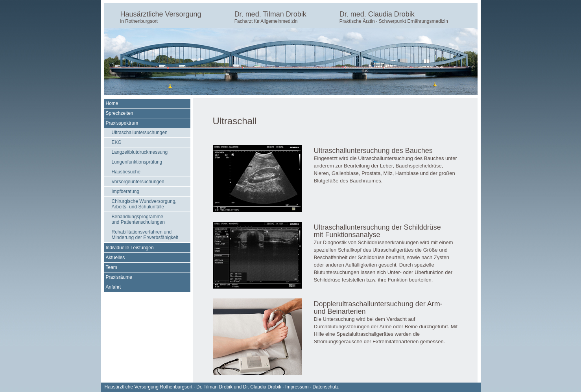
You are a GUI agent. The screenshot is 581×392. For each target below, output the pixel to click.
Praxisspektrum (122, 123)
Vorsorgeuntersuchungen (138, 182)
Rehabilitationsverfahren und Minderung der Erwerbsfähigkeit (145, 235)
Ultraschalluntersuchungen (140, 133)
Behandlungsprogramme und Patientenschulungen (138, 219)
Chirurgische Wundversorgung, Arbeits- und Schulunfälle (144, 204)
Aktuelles (115, 258)
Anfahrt (113, 287)
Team (112, 267)
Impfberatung (126, 191)
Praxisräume (119, 277)
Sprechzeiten (120, 113)
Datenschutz (326, 387)
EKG (117, 142)
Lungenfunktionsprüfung (137, 162)
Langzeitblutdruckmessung (140, 152)
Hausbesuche (126, 172)
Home (112, 103)
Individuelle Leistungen (130, 248)
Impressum (297, 387)
